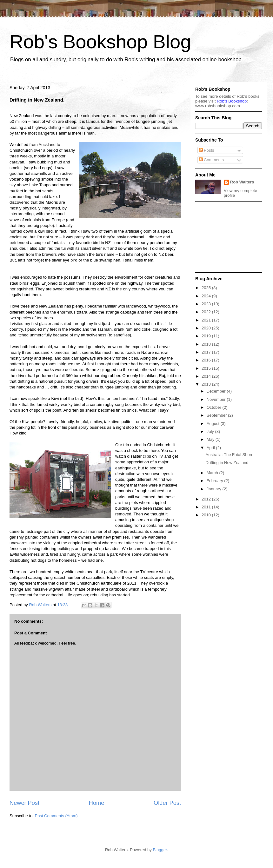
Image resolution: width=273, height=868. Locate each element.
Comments (211, 160)
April (211, 448)
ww (218, 106)
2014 (207, 376)
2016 (207, 360)
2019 (207, 336)
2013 (207, 384)
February (216, 481)
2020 (207, 328)
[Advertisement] (227, 236)
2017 (207, 352)
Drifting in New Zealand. (227, 463)
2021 (207, 320)
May (211, 439)
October (215, 407)
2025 (207, 288)
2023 (207, 304)
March (213, 473)
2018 (207, 344)
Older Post (167, 803)
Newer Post (24, 803)
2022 (207, 312)
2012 (207, 499)
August (214, 424)
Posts (207, 150)
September (217, 415)
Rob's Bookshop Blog (100, 42)
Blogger (160, 850)
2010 (207, 515)
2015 (207, 368)
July (211, 431)
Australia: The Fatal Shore (229, 455)
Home (97, 803)
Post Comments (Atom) (56, 816)
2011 (207, 507)
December (217, 391)
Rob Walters (242, 182)
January (215, 489)
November (217, 399)
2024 (207, 296)
